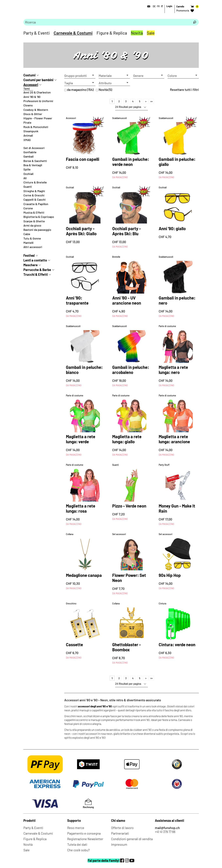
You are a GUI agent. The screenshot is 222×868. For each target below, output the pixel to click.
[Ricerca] (195, 22)
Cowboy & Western (36, 110)
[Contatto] (148, 6)
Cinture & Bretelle (35, 182)
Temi (27, 89)
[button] (80, 76)
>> (151, 101)
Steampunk (31, 131)
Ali (25, 178)
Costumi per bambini (38, 80)
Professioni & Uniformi (38, 101)
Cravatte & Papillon (36, 204)
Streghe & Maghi (34, 191)
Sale (151, 33)
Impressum (119, 844)
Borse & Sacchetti (35, 161)
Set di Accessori (34, 148)
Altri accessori (33, 247)
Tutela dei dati (77, 844)
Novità (137, 33)
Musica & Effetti (34, 212)
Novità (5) (105, 90)
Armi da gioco (32, 225)
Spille (27, 169)
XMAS (27, 140)
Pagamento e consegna (84, 833)
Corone (28, 208)
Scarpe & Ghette (34, 221)
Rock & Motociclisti (36, 127)
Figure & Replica (112, 33)
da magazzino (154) (80, 90)
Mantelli (28, 243)
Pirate (27, 122)
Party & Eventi (37, 33)
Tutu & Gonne (32, 238)
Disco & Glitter (33, 114)
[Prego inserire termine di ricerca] (107, 22)
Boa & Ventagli (33, 165)
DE (154, 6)
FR (158, 6)
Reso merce (76, 828)
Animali (28, 135)
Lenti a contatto (35, 260)
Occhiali (28, 174)
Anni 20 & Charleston (37, 92)
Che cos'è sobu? (78, 850)
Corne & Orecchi (34, 195)
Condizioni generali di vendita (132, 839)
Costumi (29, 75)
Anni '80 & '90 (32, 97)
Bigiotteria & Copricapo (39, 217)
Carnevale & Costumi (73, 33)
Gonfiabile (30, 152)
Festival (29, 255)
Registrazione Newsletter (85, 839)
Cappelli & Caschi (35, 200)
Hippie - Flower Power (38, 118)
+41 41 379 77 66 (165, 832)
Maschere (31, 265)
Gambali (29, 156)
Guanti (28, 187)
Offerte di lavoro (122, 828)
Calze (27, 234)
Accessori (31, 85)
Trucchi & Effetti (36, 274)
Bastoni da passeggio (37, 230)
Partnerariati (120, 833)
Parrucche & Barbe (37, 270)
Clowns (28, 105)
